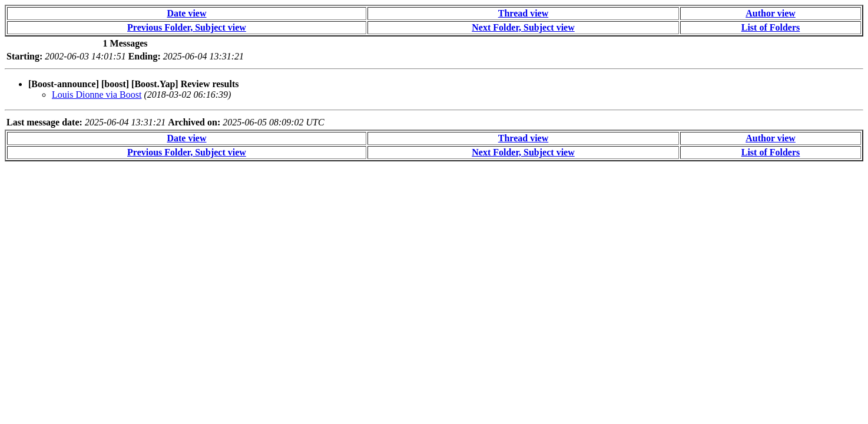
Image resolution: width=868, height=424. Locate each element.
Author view (771, 13)
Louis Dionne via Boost (97, 95)
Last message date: (44, 122)
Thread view (523, 13)
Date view (186, 13)
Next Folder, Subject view (523, 27)
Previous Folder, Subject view (187, 27)
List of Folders (771, 27)
